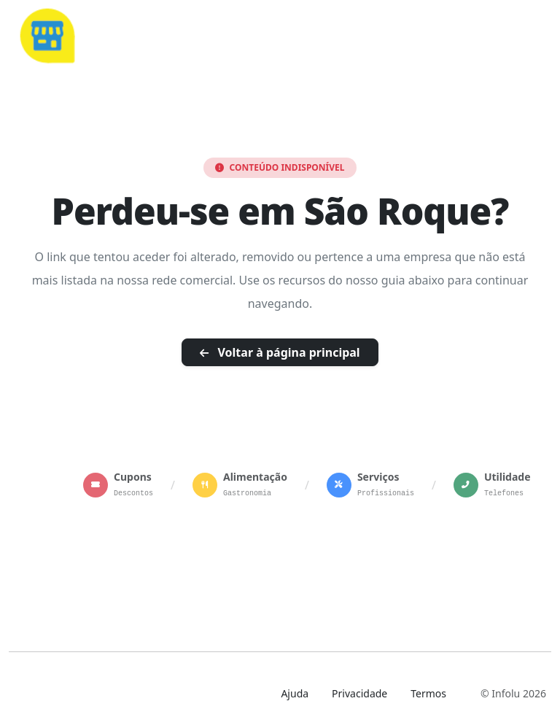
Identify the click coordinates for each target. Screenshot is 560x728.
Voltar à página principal (280, 352)
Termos (428, 693)
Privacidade (359, 693)
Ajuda (295, 693)
